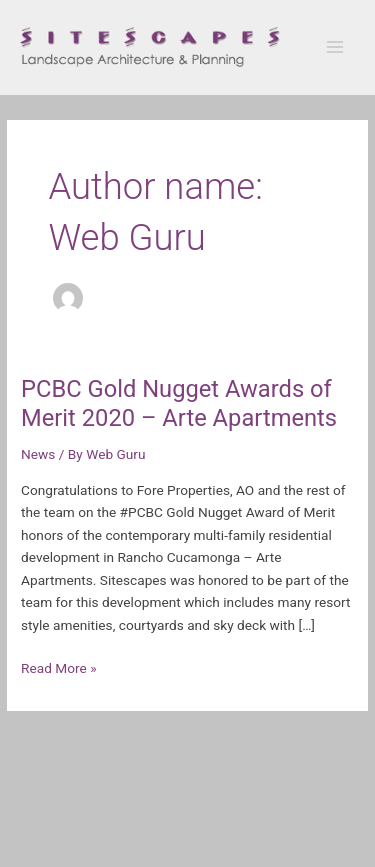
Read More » (59, 666)
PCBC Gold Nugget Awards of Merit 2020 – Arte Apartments (179, 403)
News (38, 454)
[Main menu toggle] (335, 47)
